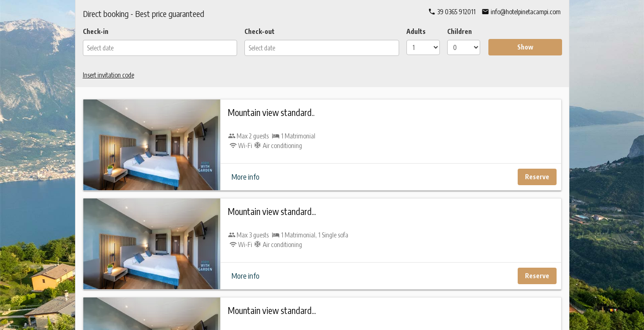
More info (246, 177)
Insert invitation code (108, 75)
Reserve (537, 177)
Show (525, 47)
